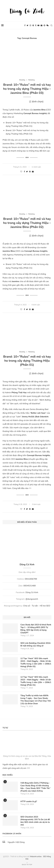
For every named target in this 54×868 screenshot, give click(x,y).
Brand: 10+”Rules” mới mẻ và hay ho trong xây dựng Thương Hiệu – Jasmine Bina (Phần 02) (27, 223)
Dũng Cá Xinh (32, 592)
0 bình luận (36, 305)
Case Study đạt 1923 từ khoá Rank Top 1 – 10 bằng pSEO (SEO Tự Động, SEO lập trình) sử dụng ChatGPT (36, 629)
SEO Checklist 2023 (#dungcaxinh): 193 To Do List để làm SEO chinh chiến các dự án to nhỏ (35, 821)
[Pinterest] (33, 25)
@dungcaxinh (32, 599)
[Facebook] (25, 25)
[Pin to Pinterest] (30, 172)
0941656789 (31, 579)
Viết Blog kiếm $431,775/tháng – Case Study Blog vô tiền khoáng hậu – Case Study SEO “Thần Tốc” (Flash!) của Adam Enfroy (35, 787)
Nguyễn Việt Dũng (16, 842)
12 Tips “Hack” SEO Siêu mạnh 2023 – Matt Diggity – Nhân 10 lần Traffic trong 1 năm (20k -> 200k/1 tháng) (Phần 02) (36, 662)
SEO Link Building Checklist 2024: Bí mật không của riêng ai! (36, 644)
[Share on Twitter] (27, 172)
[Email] (41, 25)
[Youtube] (38, 25)
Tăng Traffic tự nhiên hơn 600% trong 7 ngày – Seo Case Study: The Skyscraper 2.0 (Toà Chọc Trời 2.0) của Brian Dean (36, 700)
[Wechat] (47, 25)
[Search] (51, 25)
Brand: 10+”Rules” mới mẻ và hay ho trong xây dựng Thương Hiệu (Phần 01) (27, 361)
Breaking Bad (42, 409)
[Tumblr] (36, 25)
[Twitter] (28, 25)
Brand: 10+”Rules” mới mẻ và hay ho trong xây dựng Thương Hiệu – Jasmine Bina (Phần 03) (27, 89)
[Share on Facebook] (24, 172)
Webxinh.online (36, 857)
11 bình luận (36, 167)
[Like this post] (21, 172)
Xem (27, 157)
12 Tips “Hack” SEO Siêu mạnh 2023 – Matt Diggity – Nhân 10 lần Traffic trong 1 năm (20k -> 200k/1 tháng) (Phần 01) (36, 681)
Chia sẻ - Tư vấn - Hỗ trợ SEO (37, 606)
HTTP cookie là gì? (29, 801)
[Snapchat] (44, 25)
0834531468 (29, 586)
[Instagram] (30, 25)
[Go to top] (27, 864)
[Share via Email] (33, 172)
